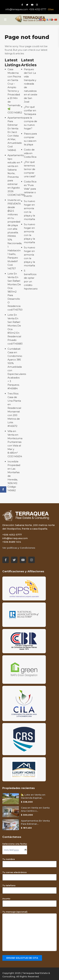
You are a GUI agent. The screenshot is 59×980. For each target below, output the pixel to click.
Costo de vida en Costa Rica (30, 153)
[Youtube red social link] (32, 5)
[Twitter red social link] (27, 5)
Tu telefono (29, 888)
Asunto (29, 901)
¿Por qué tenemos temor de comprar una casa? (30, 169)
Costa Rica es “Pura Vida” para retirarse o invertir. (30, 189)
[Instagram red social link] (37, 5)
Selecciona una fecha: (15, 847)
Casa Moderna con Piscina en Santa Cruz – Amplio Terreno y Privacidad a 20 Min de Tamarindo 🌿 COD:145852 (15, 91)
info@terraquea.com (17, 9)
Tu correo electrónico (29, 875)
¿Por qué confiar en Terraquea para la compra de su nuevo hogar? (31, 118)
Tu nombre (29, 862)
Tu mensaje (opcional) (29, 931)
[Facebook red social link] (22, 5)
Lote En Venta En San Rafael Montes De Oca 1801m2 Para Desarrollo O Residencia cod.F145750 (15, 292)
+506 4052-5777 (38, 9)
